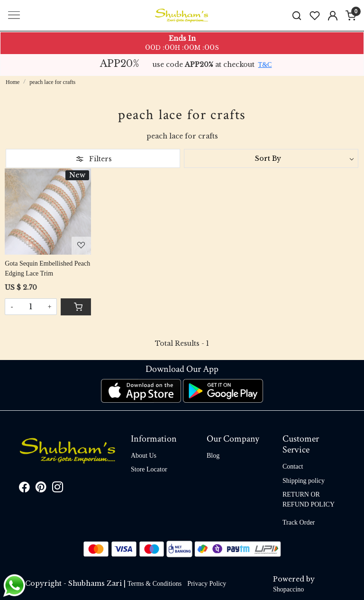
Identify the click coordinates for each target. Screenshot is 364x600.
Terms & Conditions (155, 584)
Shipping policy (304, 481)
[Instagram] (58, 489)
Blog (213, 456)
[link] (297, 15)
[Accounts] (333, 16)
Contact (293, 466)
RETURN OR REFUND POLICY (309, 499)
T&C (265, 65)
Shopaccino (288, 589)
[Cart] (76, 307)
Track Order (299, 522)
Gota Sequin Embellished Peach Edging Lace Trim (47, 268)
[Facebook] (24, 489)
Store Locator (149, 469)
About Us (144, 456)
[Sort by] (271, 158)
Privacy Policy (207, 584)
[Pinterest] (41, 489)
